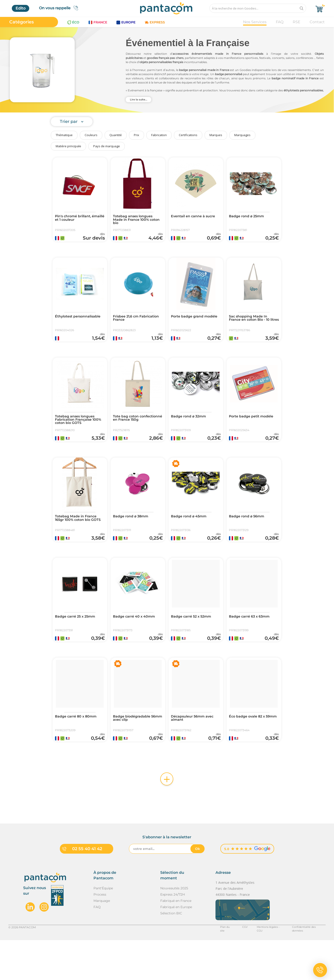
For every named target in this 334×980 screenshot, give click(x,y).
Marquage (102, 941)
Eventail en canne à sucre (196, 217)
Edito (21, 8)
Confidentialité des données (306, 967)
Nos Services (255, 22)
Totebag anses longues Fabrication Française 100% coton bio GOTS (77, 434)
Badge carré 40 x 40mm (136, 643)
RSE (297, 22)
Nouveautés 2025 (174, 928)
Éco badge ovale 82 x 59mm (249, 752)
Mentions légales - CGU (264, 967)
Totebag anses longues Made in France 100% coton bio (135, 220)
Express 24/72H (173, 934)
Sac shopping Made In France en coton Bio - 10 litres (252, 327)
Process (100, 934)
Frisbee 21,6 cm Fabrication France (131, 325)
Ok (198, 889)
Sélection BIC (171, 953)
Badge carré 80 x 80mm (78, 750)
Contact (317, 22)
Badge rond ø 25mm (249, 217)
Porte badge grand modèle (189, 325)
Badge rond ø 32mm (191, 430)
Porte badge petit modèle (246, 432)
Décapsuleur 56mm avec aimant (195, 752)
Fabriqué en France (176, 941)
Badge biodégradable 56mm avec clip (134, 752)
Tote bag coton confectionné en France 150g (136, 434)
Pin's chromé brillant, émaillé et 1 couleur (76, 218)
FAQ (280, 22)
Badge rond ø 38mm (133, 537)
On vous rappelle (60, 8)
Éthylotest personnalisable (71, 325)
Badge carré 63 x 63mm (252, 643)
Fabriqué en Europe (176, 947)
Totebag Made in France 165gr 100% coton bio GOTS (78, 540)
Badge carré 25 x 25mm (77, 643)
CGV (238, 967)
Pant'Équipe (103, 928)
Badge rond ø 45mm (191, 537)
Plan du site (220, 967)
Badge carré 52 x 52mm (193, 643)
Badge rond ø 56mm (249, 537)
